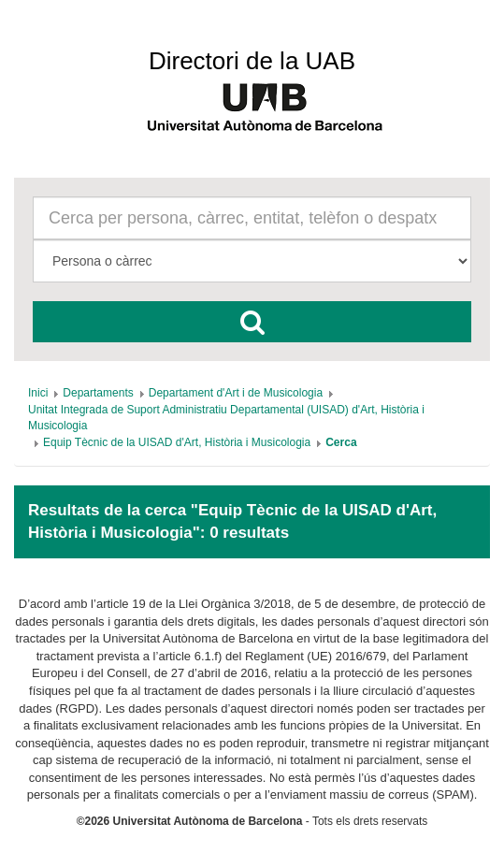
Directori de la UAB (252, 61)
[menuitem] (38, 393)
